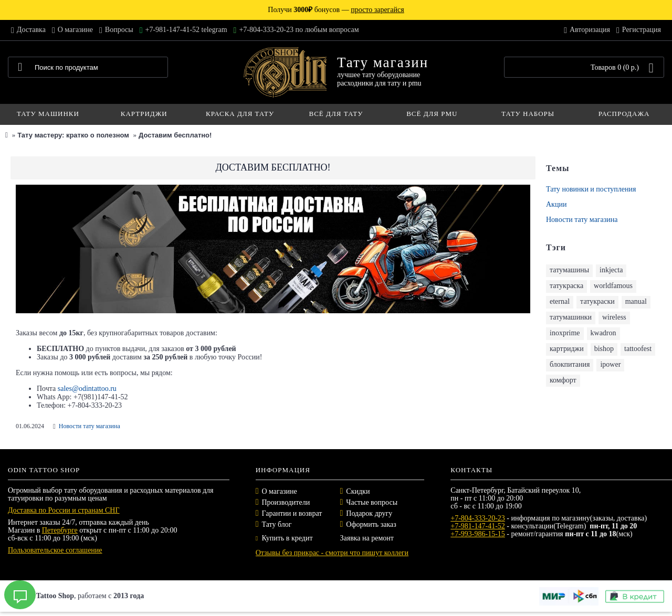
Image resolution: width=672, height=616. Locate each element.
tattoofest (638, 349)
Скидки (358, 491)
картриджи (567, 349)
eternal (560, 301)
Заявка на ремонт (366, 538)
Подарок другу (369, 513)
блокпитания (570, 364)
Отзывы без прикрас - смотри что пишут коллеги (332, 553)
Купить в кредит (284, 538)
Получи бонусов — (336, 10)
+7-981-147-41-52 (478, 526)
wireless (614, 317)
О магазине (280, 491)
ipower (610, 364)
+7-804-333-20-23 (478, 518)
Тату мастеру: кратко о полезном (73, 135)
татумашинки (571, 317)
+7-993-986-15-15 (478, 534)
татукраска (566, 286)
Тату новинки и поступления (591, 189)
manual (636, 301)
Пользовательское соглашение (55, 550)
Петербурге (60, 530)
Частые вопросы (372, 502)
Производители (286, 502)
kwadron (603, 333)
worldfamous (613, 286)
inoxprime (565, 333)
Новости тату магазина (582, 220)
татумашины (569, 270)
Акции (556, 204)
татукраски (597, 301)
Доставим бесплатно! (175, 135)
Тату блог (277, 524)
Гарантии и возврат (292, 513)
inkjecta (611, 270)
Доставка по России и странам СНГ (64, 510)
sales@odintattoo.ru (87, 389)
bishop (604, 349)
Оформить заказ (371, 524)
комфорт (563, 380)
